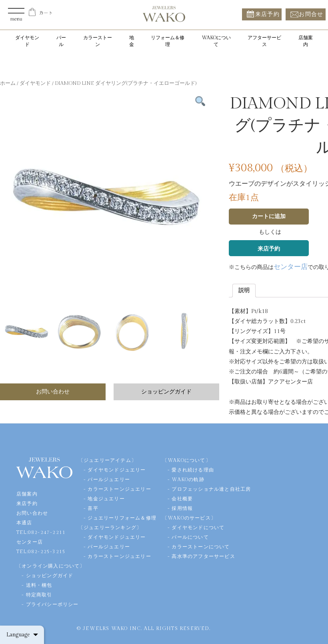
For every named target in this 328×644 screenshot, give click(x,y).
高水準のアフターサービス (203, 556)
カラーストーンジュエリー (119, 489)
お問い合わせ (53, 392)
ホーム (8, 83)
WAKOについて (216, 41)
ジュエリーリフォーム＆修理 (122, 518)
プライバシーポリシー (52, 604)
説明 (244, 291)
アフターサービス (264, 41)
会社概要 (182, 499)
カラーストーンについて (201, 547)
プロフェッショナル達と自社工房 (211, 489)
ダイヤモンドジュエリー (117, 470)
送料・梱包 (39, 585)
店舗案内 (306, 41)
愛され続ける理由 (193, 470)
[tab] (244, 291)
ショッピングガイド (166, 392)
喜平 (93, 508)
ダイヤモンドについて (198, 528)
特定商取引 (39, 595)
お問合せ (311, 14)
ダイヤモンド (27, 41)
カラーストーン (98, 41)
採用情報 (182, 508)
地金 (132, 41)
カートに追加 (269, 217)
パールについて (190, 537)
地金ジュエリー (106, 499)
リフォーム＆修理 (168, 41)
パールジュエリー (109, 479)
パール (61, 41)
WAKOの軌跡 (188, 479)
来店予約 (268, 14)
